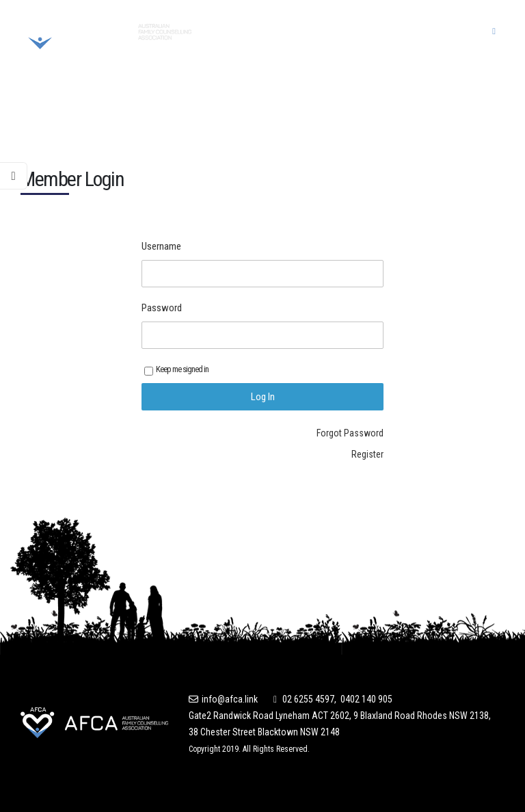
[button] (494, 31)
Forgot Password (350, 433)
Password (162, 308)
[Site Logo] (106, 31)
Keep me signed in (176, 370)
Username (161, 246)
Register (367, 454)
